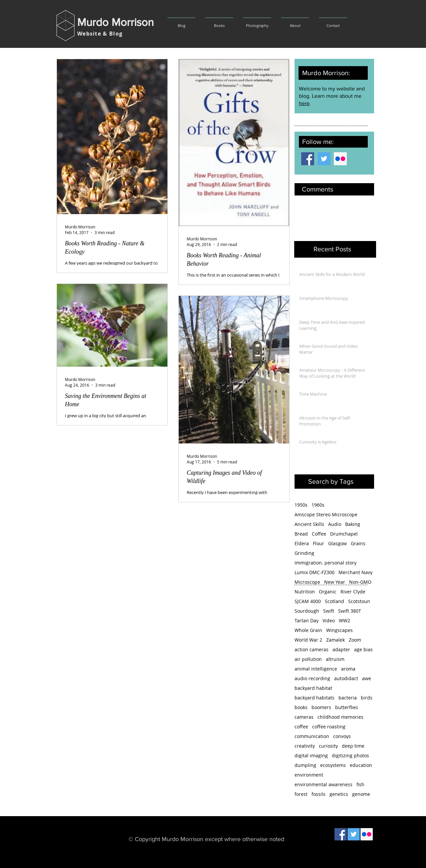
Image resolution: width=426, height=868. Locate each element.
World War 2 (308, 640)
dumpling (305, 765)
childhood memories (340, 717)
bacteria (348, 698)
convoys (342, 736)
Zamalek (335, 640)
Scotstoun (359, 601)
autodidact (346, 678)
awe (367, 678)
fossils (319, 794)
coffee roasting (329, 727)
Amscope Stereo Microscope (326, 514)
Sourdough (307, 611)
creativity (305, 746)
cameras (304, 717)
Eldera (302, 543)
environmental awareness (323, 784)
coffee (301, 727)
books (301, 707)
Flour (319, 543)
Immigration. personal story (325, 563)
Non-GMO (360, 582)
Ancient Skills (309, 524)
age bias (363, 649)
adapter (341, 649)
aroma (348, 669)
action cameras (312, 649)
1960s (318, 505)
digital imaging (311, 755)
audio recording (312, 678)
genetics (339, 794)
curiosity (328, 746)
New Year (335, 582)
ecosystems (333, 765)
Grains (358, 543)
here (304, 103)
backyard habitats (315, 698)
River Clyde (353, 592)
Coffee (319, 534)
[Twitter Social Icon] (324, 159)
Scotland (334, 601)
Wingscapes (339, 630)
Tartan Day (307, 620)
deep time (353, 746)
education (361, 765)
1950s (301, 505)
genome (361, 794)
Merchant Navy (355, 572)
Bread (301, 534)
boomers (321, 707)
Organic (328, 592)
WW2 (344, 620)
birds (367, 698)
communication (312, 736)
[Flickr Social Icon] (340, 159)
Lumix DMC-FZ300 (315, 572)
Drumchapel (344, 534)
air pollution (308, 659)
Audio (335, 524)
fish (360, 784)
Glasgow (337, 543)
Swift (329, 611)
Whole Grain (308, 630)
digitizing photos (350, 755)
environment (309, 775)
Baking (353, 524)
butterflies (347, 707)
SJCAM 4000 (308, 601)
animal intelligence (316, 669)
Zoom (355, 640)
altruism (335, 659)
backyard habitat (313, 688)
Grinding (304, 553)
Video (329, 620)
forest (301, 794)
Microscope (307, 582)
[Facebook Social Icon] (308, 159)
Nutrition (305, 592)
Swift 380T (350, 611)
